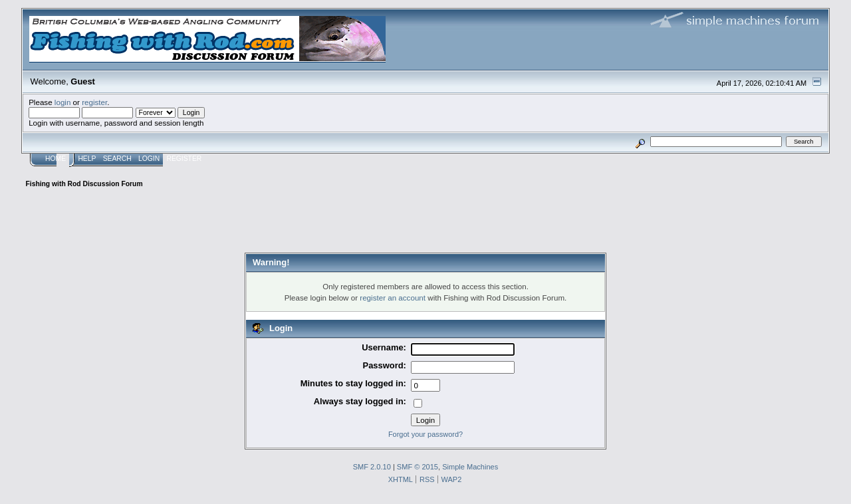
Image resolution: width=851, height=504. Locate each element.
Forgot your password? (425, 434)
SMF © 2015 (418, 467)
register (94, 102)
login (63, 102)
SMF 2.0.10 (372, 467)
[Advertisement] (425, 223)
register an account (393, 298)
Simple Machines (470, 467)
